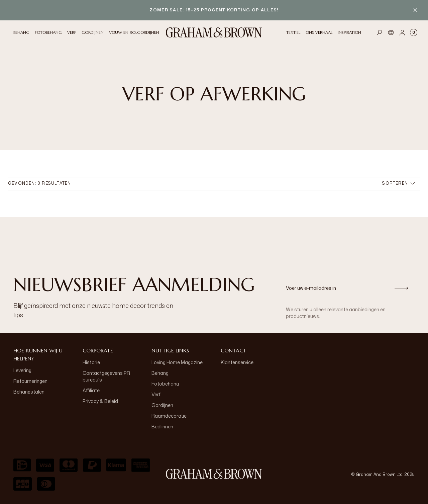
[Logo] (214, 32)
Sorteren (398, 183)
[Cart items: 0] (414, 32)
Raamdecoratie (169, 416)
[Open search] (380, 32)
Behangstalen (29, 392)
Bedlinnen (162, 427)
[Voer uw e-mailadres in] (337, 288)
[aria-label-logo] (214, 474)
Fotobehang (165, 384)
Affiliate (91, 390)
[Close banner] (415, 10)
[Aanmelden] (401, 288)
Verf (156, 394)
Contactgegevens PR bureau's (106, 376)
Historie (91, 362)
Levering (22, 370)
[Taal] (391, 32)
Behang (160, 373)
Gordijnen (162, 405)
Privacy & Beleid (100, 401)
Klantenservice (237, 362)
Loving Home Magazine (177, 362)
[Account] (402, 32)
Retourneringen (30, 381)
